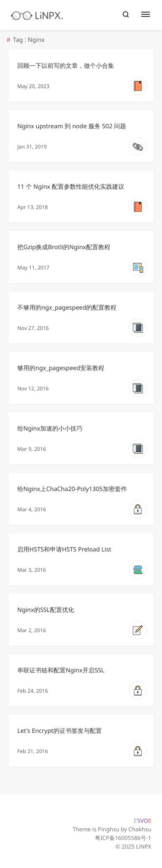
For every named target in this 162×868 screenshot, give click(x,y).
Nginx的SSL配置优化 (46, 610)
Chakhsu (140, 829)
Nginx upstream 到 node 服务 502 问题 (72, 126)
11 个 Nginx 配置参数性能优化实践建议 (71, 187)
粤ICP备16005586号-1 (123, 838)
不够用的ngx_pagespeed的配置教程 (67, 308)
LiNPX (144, 846)
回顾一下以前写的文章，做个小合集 (66, 66)
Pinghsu (109, 829)
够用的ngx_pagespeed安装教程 (61, 368)
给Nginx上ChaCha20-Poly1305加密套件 (72, 489)
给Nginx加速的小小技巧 (50, 429)
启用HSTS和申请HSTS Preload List (64, 550)
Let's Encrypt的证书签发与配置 (59, 731)
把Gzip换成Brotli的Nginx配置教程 (64, 247)
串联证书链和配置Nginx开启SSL (61, 670)
